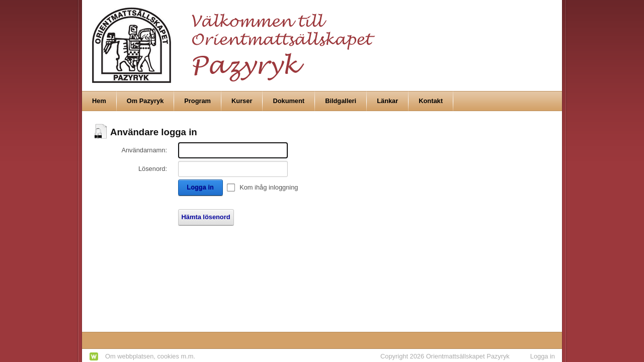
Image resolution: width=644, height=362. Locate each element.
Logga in (200, 187)
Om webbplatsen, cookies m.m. (150, 356)
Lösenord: (153, 169)
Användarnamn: (144, 150)
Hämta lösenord (206, 217)
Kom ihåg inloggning (269, 187)
